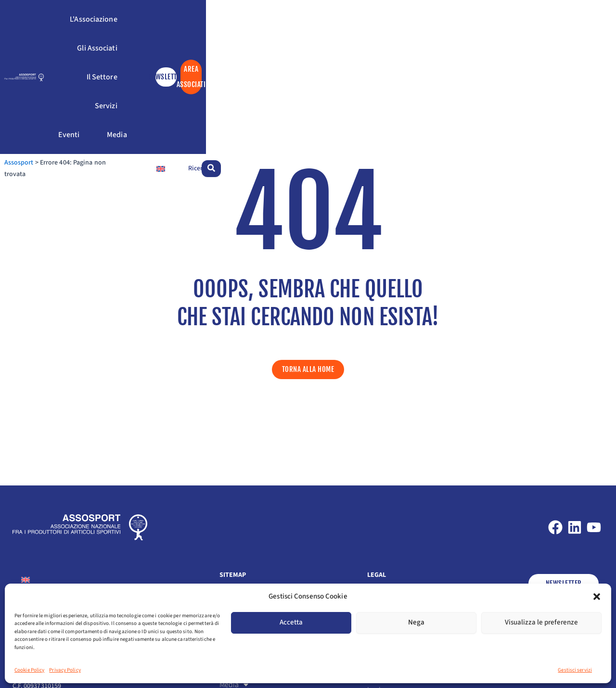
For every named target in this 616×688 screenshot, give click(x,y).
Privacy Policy (65, 670)
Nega (416, 622)
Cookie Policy (29, 670)
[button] (597, 597)
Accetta (291, 622)
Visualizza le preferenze (541, 622)
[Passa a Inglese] (520, 81)
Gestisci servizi (575, 670)
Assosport (27, 81)
